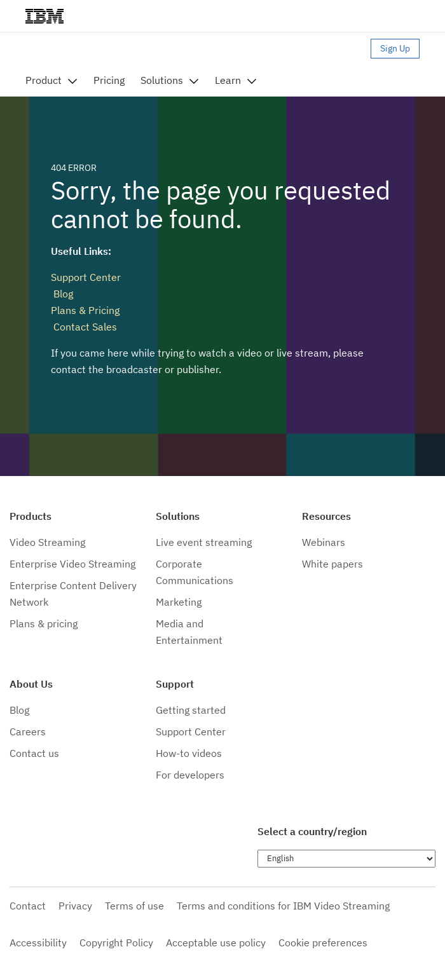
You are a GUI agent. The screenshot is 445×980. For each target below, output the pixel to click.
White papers (332, 564)
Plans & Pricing (85, 310)
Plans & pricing (44, 623)
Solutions (162, 80)
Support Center (86, 277)
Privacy (75, 906)
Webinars (324, 542)
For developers (190, 775)
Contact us (34, 753)
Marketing (179, 602)
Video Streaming (47, 542)
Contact (28, 906)
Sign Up (395, 48)
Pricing (109, 80)
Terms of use (134, 906)
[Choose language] (346, 859)
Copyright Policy (116, 943)
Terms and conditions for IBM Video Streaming (283, 906)
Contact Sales (84, 327)
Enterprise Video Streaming (72, 564)
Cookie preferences (323, 943)
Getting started (191, 710)
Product (44, 80)
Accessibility (38, 943)
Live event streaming (204, 542)
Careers (28, 732)
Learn (228, 80)
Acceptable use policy (216, 943)
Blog (62, 294)
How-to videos (189, 753)
